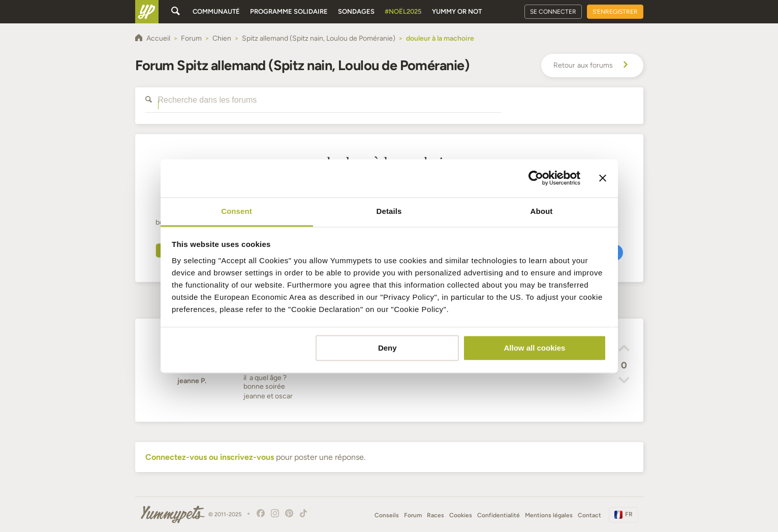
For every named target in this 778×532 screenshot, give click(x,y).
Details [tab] (389, 211)
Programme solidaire (289, 11)
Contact (589, 515)
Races (435, 515)
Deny (387, 348)
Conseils (387, 515)
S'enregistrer (615, 12)
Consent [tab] (237, 211)
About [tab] (542, 211)
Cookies (461, 515)
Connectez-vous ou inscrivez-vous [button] (210, 457)
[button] (624, 350)
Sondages (356, 11)
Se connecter (553, 12)
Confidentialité (499, 515)
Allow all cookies (534, 348)
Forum (413, 515)
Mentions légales (549, 515)
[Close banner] (603, 178)
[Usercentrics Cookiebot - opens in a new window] (536, 178)
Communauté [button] (216, 11)
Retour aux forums (592, 66)
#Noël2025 (403, 11)
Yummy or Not (457, 11)
